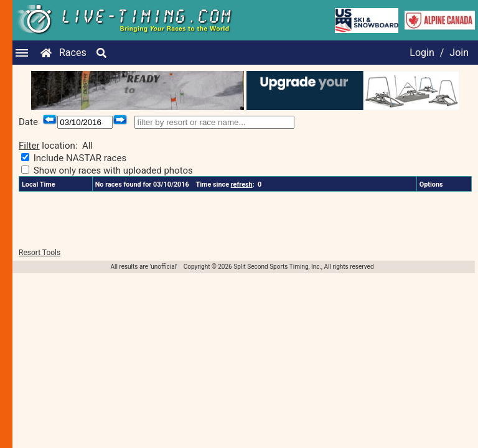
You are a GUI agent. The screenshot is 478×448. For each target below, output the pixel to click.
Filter (29, 146)
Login (422, 53)
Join (459, 53)
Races (73, 53)
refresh (242, 184)
